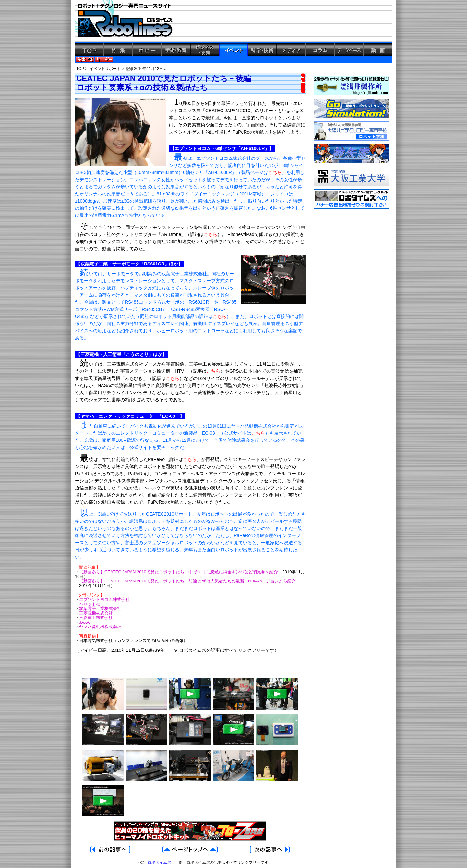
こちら (275, 172)
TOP (80, 69)
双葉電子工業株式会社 (100, 609)
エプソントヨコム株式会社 (104, 599)
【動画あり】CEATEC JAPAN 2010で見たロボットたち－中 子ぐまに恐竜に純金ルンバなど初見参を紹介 (179, 572)
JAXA (84, 622)
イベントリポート (105, 69)
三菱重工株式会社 (96, 618)
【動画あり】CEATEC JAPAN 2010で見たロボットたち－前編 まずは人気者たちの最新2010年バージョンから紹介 (187, 581)
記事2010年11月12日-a (146, 69)
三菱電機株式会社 (96, 613)
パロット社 (90, 604)
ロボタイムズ (159, 862)
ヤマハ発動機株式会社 (100, 627)
